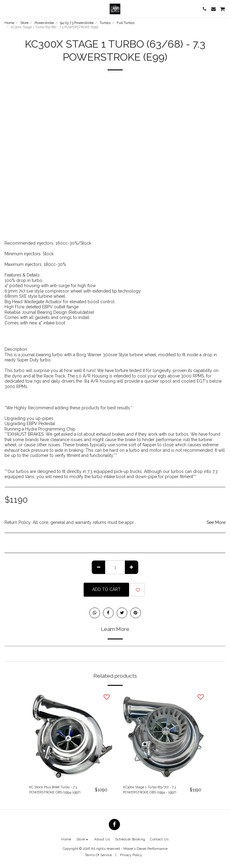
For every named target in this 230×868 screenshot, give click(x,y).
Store (24, 23)
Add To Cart (106, 589)
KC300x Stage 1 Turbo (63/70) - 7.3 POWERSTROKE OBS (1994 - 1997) (150, 790)
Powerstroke (44, 23)
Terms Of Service (98, 855)
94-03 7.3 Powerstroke (77, 23)
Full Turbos (126, 23)
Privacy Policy (131, 855)
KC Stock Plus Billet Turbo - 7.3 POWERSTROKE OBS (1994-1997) (55, 790)
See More (216, 522)
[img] (68, 736)
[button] (7, 9)
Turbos (105, 23)
